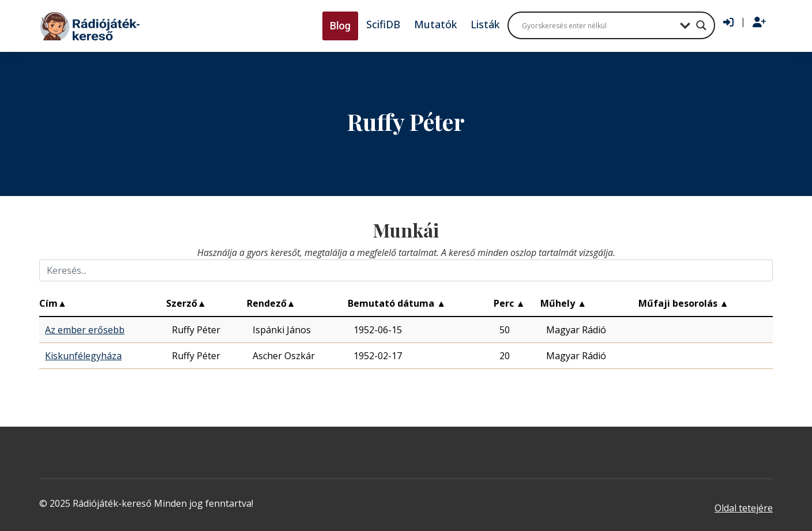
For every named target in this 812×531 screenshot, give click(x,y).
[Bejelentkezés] (728, 22)
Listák (485, 24)
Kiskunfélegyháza (83, 356)
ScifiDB (383, 24)
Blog (340, 26)
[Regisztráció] (759, 22)
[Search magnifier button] (701, 25)
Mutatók (435, 24)
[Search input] (598, 25)
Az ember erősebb (85, 330)
